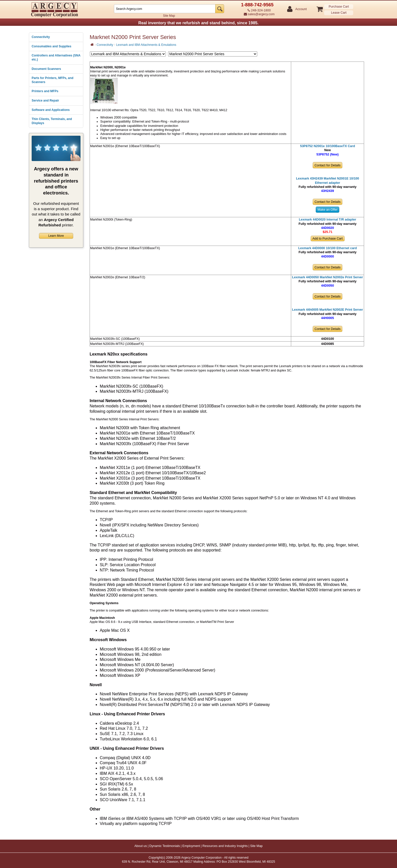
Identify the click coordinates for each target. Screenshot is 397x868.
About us (141, 846)
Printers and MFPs (45, 91)
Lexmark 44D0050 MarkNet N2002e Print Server (328, 277)
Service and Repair (45, 101)
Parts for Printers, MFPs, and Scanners (53, 80)
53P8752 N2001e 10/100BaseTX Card (327, 146)
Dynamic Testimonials (165, 846)
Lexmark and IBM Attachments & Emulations (146, 45)
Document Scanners (46, 69)
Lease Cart (339, 13)
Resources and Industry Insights (225, 846)
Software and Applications (51, 110)
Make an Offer (327, 210)
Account (301, 9)
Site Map (169, 16)
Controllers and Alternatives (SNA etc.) (56, 57)
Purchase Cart (339, 7)
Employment (191, 846)
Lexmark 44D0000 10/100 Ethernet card (327, 248)
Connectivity (41, 37)
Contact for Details (327, 165)
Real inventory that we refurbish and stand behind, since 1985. (198, 23)
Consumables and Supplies (52, 46)
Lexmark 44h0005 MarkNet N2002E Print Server (328, 310)
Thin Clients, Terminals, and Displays (52, 121)
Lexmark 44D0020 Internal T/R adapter (327, 220)
